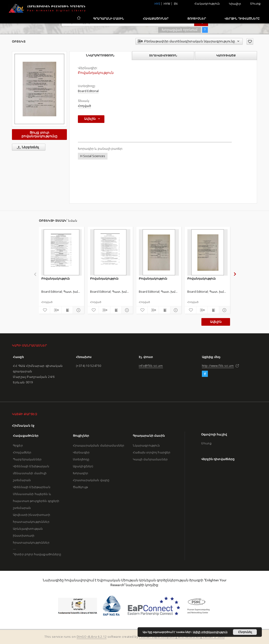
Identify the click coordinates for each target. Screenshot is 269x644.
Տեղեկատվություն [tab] (163, 55)
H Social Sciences (93, 156)
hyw (167, 4)
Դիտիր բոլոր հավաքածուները (37, 554)
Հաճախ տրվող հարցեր (152, 452)
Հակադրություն (207, 3)
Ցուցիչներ (197, 19)
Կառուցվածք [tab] (226, 55)
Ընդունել (245, 632)
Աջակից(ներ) (83, 466)
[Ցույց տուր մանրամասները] (78, 310)
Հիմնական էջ (23, 426)
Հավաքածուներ (156, 19)
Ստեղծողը (81, 459)
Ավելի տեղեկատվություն (210, 632)
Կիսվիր (235, 4)
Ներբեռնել (27, 147)
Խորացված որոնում (180, 30)
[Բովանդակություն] (62, 252)
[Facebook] (205, 374)
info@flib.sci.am (151, 366)
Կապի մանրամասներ (150, 459)
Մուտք (255, 3)
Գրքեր (18, 445)
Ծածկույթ (80, 487)
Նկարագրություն (146, 445)
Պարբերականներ (27, 459)
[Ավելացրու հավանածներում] (250, 41)
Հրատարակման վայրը (91, 480)
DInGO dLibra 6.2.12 (92, 637)
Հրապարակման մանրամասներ (99, 445)
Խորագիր (81, 473)
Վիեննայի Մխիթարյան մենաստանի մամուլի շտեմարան (31, 473)
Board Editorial (88, 91)
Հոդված (84, 106)
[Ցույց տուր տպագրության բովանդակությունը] (67, 310)
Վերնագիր (81, 452)
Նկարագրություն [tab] (100, 55)
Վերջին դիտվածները (242, 19)
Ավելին (216, 322)
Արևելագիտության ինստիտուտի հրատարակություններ (31, 536)
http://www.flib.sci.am (218, 366)
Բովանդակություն (56, 278)
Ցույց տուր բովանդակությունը (39, 134)
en (176, 4)
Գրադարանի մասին (109, 19)
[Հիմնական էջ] (78, 18)
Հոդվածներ (22, 452)
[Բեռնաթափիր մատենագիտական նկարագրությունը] (56, 310)
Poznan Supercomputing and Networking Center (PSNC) (182, 637)
